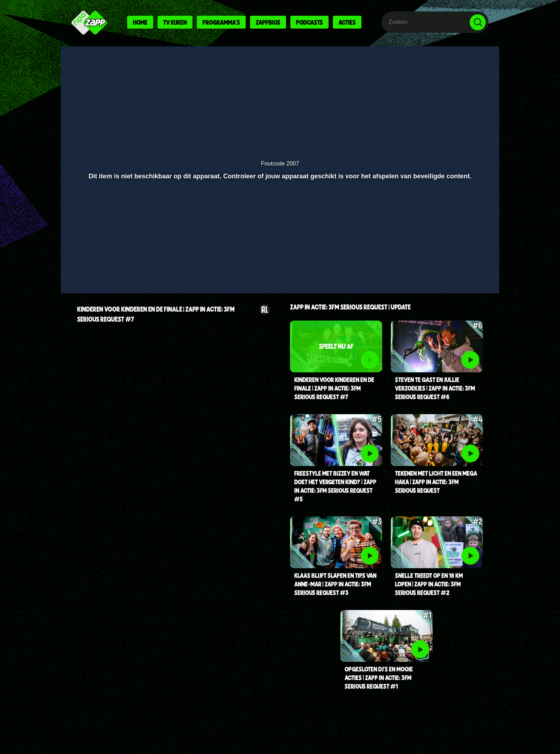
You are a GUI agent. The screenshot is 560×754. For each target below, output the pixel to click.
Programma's (221, 22)
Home (140, 22)
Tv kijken (175, 22)
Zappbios (268, 22)
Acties (347, 22)
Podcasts (309, 22)
